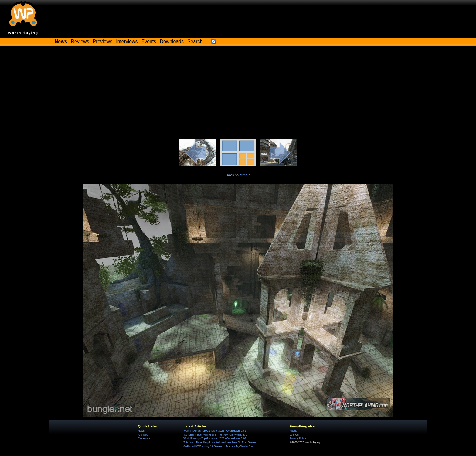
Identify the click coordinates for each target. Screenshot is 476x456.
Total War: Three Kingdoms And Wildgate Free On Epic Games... (221, 442)
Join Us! (294, 435)
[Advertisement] (238, 93)
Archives (143, 435)
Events (149, 41)
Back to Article (238, 175)
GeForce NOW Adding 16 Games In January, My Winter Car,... (219, 446)
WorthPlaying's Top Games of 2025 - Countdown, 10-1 (215, 431)
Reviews (80, 41)
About (293, 431)
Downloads (172, 41)
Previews (103, 41)
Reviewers (144, 438)
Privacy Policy (298, 438)
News (141, 431)
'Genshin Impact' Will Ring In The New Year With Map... (215, 435)
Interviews (127, 41)
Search (195, 41)
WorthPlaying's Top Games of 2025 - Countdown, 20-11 (216, 438)
